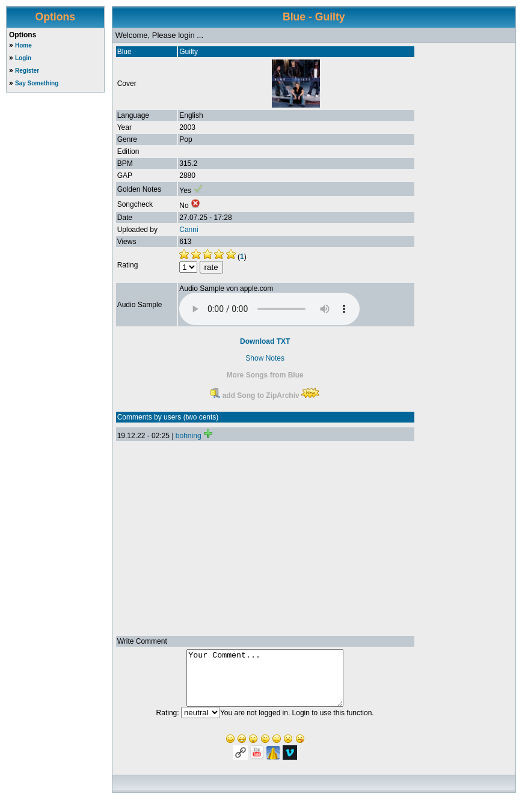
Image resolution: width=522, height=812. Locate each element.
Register (27, 71)
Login (23, 58)
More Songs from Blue (265, 375)
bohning (189, 436)
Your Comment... (265, 683)
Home (23, 45)
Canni (189, 230)
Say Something (37, 83)
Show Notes (265, 358)
